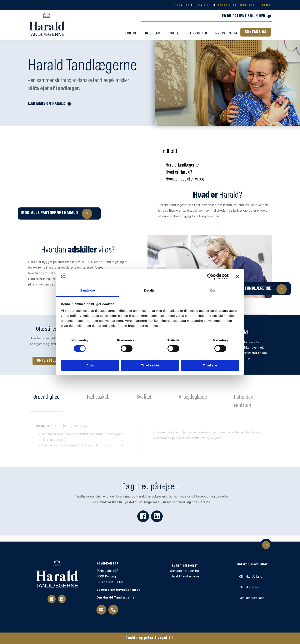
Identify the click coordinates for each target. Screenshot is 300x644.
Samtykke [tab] (88, 290)
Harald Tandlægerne (185, 577)
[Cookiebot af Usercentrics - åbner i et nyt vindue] (210, 277)
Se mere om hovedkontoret (119, 590)
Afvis (90, 365)
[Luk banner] (238, 277)
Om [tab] (212, 290)
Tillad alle (210, 365)
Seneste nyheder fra (185, 571)
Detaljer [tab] (150, 290)
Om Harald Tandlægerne (116, 598)
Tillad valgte (150, 365)
